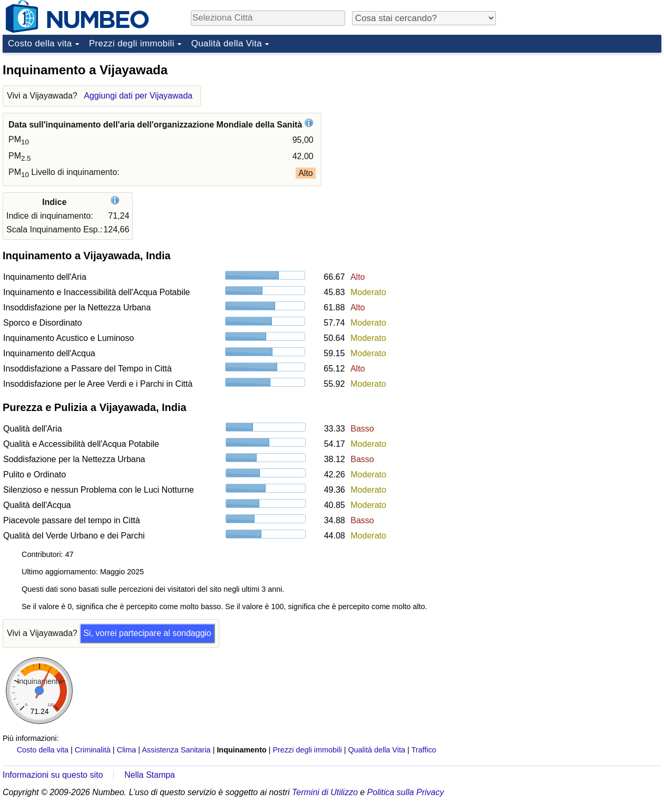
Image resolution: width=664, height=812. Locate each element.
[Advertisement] (582, 123)
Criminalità (93, 750)
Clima (127, 750)
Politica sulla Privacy (406, 792)
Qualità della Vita (227, 43)
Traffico (423, 750)
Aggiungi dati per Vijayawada (138, 96)
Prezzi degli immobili (132, 43)
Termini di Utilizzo (325, 792)
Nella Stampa (150, 775)
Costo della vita (40, 43)
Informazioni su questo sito (53, 775)
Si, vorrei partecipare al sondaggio (147, 633)
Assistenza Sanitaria (176, 750)
